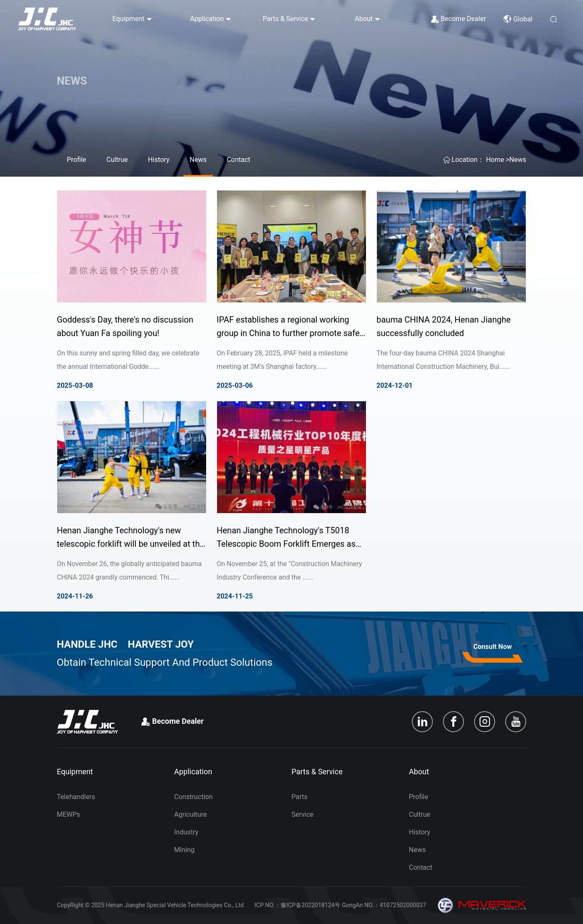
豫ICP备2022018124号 (310, 905)
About (364, 19)
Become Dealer (463, 19)
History (159, 160)
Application (207, 19)
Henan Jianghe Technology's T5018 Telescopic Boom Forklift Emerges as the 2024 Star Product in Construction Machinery (287, 538)
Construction (193, 797)
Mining (184, 850)
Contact (238, 160)
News (198, 160)
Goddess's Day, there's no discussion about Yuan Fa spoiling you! (125, 326)
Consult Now (492, 647)
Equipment (128, 19)
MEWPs (69, 814)
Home (495, 160)
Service (302, 814)
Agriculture (191, 814)
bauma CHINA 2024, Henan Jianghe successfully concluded (444, 326)
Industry (186, 832)
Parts (299, 797)
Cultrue (117, 160)
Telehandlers (76, 797)
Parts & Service (285, 19)
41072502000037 (403, 905)
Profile (77, 160)
